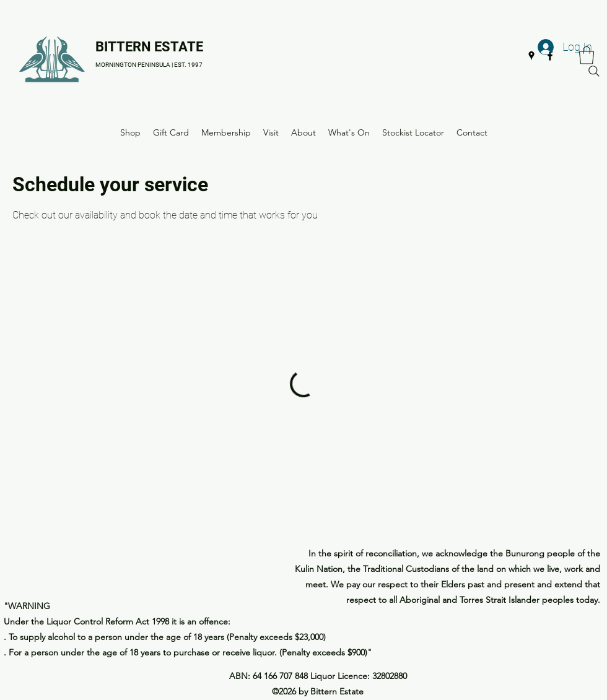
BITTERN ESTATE (149, 47)
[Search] (594, 71)
